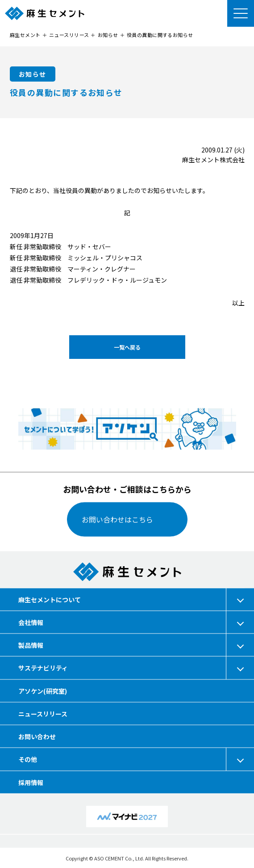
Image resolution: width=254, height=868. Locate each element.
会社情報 (31, 622)
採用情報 (31, 782)
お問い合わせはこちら (117, 519)
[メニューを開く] (241, 13)
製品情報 (31, 645)
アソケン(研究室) (43, 691)
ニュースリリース (43, 713)
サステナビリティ (43, 668)
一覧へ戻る (127, 347)
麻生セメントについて (50, 599)
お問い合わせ (37, 736)
